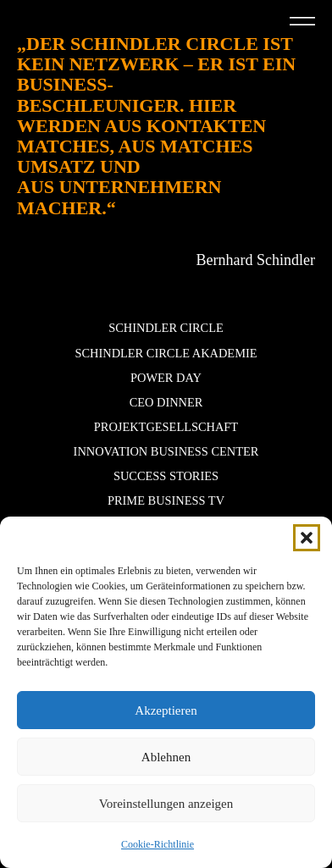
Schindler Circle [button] (166, 328)
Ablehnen (166, 757)
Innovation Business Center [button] (166, 451)
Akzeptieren (166, 710)
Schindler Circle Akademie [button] (166, 353)
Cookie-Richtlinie (158, 844)
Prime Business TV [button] (166, 500)
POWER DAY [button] (166, 378)
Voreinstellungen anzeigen (166, 804)
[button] (307, 538)
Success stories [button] (166, 476)
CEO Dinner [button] (166, 402)
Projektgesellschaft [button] (166, 427)
